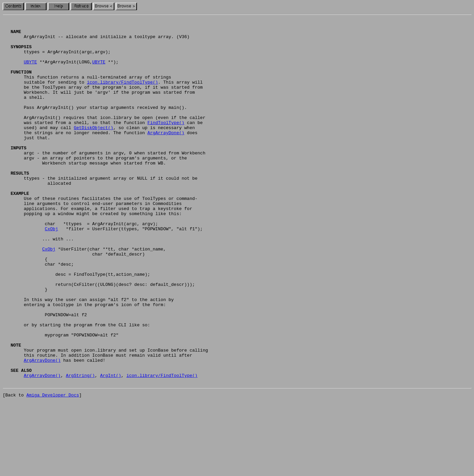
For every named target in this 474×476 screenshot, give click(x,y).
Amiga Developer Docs (53, 469)
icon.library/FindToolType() (123, 95)
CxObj (51, 271)
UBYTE (30, 71)
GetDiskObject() (94, 150)
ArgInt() (111, 447)
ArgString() (80, 447)
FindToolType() (166, 144)
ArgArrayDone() (166, 156)
